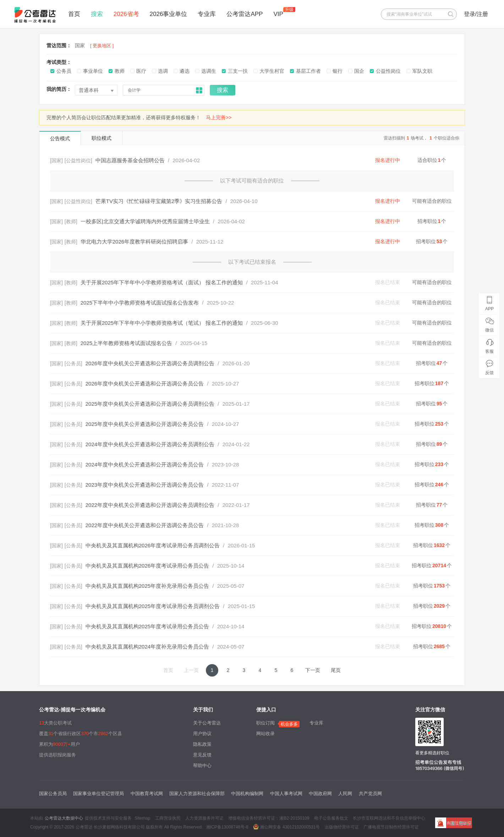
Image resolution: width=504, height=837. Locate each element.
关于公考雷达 (207, 723)
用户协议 (202, 734)
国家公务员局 (53, 794)
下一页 (313, 670)
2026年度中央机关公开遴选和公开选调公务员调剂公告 (150, 363)
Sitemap (142, 818)
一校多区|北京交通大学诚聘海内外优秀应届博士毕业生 (145, 221)
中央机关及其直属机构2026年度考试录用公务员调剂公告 (153, 545)
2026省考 (126, 14)
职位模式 (102, 138)
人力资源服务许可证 (204, 818)
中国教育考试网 (147, 794)
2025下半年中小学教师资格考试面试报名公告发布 (140, 303)
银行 (338, 71)
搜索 (97, 14)
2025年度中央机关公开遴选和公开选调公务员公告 (145, 424)
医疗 (141, 71)
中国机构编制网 (247, 794)
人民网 (345, 794)
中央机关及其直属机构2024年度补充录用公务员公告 (147, 647)
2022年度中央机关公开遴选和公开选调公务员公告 (145, 525)
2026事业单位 (169, 14)
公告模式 (60, 138)
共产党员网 (370, 794)
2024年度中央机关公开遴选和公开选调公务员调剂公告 (150, 444)
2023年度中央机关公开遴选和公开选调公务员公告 (145, 485)
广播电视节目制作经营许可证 (391, 827)
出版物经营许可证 (342, 827)
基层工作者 (308, 71)
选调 (163, 71)
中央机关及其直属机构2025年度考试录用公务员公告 (147, 626)
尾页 (336, 670)
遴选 (185, 71)
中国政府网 (320, 794)
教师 (120, 71)
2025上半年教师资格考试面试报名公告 (126, 343)
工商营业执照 (168, 818)
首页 (74, 14)
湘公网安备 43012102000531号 (286, 827)
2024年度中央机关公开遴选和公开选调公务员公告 (145, 464)
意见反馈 (202, 755)
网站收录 (265, 734)
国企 (359, 71)
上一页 (191, 670)
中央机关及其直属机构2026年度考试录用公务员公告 (147, 566)
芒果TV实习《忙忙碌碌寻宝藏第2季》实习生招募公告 (159, 201)
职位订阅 (265, 723)
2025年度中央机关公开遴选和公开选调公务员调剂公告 (150, 404)
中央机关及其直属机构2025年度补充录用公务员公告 (147, 586)
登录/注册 (476, 14)
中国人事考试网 (286, 794)
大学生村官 (272, 71)
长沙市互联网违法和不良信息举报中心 (389, 818)
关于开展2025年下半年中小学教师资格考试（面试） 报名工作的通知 (162, 282)
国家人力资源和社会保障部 (197, 794)
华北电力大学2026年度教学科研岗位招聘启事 (134, 242)
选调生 (209, 71)
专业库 (207, 14)
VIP (278, 14)
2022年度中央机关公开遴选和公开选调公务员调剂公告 (150, 505)
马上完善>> (219, 117)
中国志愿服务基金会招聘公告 (130, 160)
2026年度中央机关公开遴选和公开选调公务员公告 (145, 384)
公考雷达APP (245, 14)
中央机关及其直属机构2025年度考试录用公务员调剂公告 (153, 606)
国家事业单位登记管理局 (98, 794)
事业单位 (93, 71)
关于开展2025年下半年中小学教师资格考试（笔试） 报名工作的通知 (162, 323)
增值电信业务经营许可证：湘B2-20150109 (269, 818)
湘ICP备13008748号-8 (227, 827)
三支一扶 (238, 71)
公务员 (64, 71)
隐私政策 (202, 744)
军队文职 (422, 71)
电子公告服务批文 (331, 818)
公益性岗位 (388, 71)
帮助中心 (202, 765)
